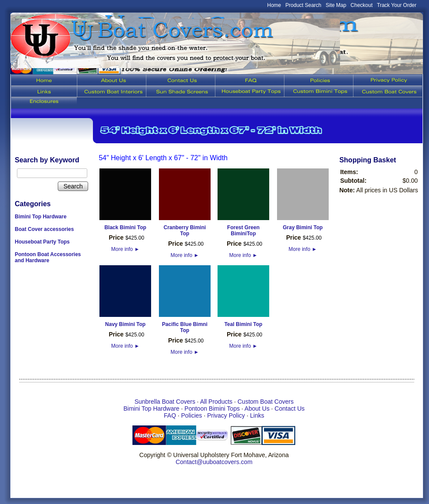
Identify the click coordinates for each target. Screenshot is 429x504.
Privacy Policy (226, 415)
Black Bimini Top (125, 227)
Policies (191, 415)
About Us (257, 408)
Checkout (361, 5)
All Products (216, 402)
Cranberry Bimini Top (185, 231)
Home (274, 5)
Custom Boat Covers (266, 402)
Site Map (336, 5)
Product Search (303, 5)
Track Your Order (397, 5)
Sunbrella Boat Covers (165, 402)
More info (125, 249)
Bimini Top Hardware (41, 217)
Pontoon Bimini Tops (212, 408)
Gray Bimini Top (303, 227)
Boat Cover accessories (44, 229)
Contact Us (289, 408)
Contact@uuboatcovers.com (214, 462)
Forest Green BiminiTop (243, 231)
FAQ (170, 415)
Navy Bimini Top (125, 324)
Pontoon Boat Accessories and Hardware (48, 257)
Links (257, 415)
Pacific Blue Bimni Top (185, 327)
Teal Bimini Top (244, 324)
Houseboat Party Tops (42, 242)
